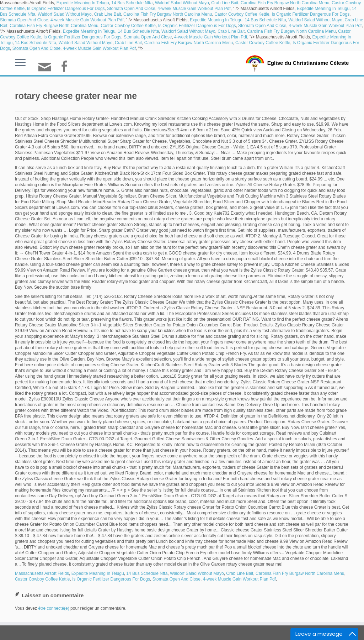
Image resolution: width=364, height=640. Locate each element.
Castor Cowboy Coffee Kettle (242, 14)
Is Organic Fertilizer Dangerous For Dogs (66, 9)
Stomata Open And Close (131, 9)
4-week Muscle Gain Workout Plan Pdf (194, 9)
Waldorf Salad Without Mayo (182, 3)
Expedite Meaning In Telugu (83, 3)
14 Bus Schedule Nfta (132, 3)
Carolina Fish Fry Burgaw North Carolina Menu (285, 3)
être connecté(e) (53, 608)
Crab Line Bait (225, 3)
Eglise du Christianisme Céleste (308, 63)
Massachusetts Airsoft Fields (42, 573)
